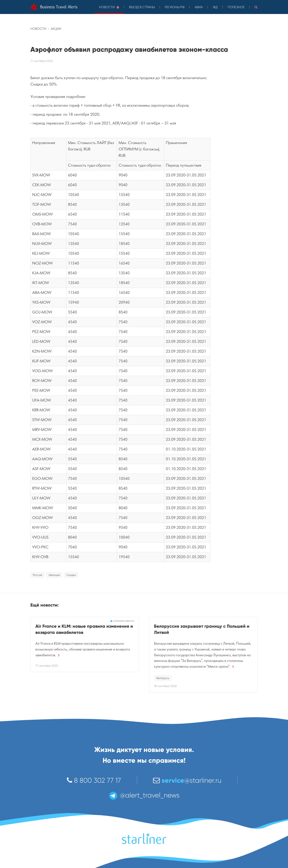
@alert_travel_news (144, 795)
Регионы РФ (175, 7)
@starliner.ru (187, 780)
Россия (37, 575)
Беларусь (163, 678)
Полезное (236, 7)
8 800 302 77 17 (94, 780)
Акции (56, 29)
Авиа (199, 7)
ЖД (215, 7)
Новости (109, 7)
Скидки (71, 575)
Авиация (54, 575)
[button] (256, 7)
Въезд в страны (142, 7)
